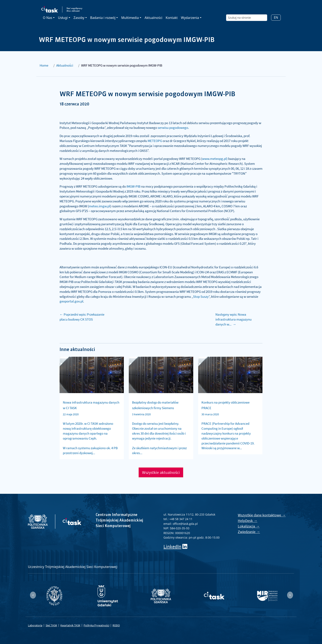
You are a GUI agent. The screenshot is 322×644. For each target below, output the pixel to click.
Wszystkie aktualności (161, 472)
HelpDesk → (248, 521)
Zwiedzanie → (249, 532)
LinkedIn (172, 546)
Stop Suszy (201, 297)
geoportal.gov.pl (71, 301)
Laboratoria (35, 625)
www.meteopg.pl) (215, 159)
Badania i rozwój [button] (103, 18)
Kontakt (172, 18)
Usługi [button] (63, 18)
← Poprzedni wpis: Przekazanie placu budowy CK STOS (82, 317)
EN (276, 17)
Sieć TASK (51, 625)
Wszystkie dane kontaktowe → (262, 515)
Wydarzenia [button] (190, 18)
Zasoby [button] (79, 18)
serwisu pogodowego (173, 128)
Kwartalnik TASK (70, 625)
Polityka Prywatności (96, 625)
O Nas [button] (48, 18)
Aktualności (154, 18)
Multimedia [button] (130, 18)
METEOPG (155, 141)
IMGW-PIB (133, 186)
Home (44, 65)
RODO (116, 625)
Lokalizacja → (249, 526)
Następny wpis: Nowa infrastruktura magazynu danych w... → (233, 319)
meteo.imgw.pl (99, 206)
